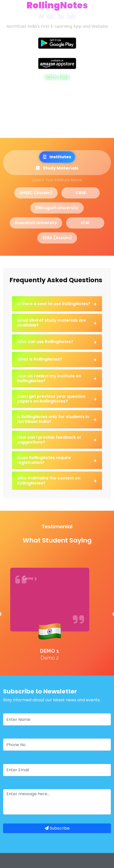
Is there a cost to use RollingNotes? (57, 304)
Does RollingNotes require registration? (57, 460)
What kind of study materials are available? (57, 323)
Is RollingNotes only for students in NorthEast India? (57, 419)
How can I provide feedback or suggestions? (57, 440)
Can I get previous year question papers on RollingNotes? (57, 399)
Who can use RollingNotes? (57, 342)
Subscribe (57, 828)
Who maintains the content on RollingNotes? (57, 480)
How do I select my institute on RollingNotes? (57, 378)
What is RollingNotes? (57, 360)
